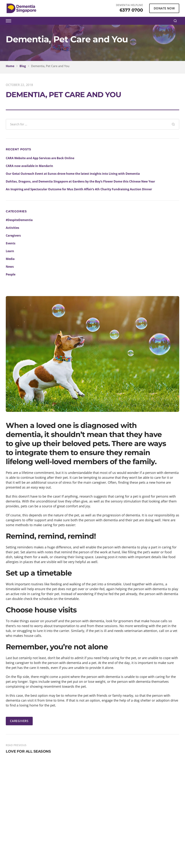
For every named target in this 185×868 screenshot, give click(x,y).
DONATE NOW (164, 8)
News (10, 267)
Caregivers (13, 235)
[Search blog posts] (87, 124)
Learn (10, 251)
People (11, 274)
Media (10, 259)
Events (11, 243)
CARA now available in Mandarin (29, 166)
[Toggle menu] (8, 21)
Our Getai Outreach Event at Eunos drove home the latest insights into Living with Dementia (73, 174)
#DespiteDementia (19, 220)
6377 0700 (131, 10)
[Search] (175, 21)
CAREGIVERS (19, 721)
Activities (12, 228)
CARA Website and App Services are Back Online (40, 158)
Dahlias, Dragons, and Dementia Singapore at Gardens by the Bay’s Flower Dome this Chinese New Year (80, 181)
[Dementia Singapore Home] (21, 8)
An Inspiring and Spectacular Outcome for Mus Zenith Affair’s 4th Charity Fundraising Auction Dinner (79, 189)
